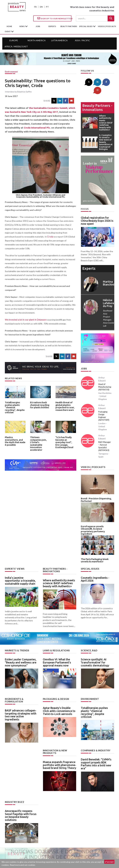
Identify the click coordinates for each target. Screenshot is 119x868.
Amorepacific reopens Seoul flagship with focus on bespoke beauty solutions (21, 800)
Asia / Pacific (82, 40)
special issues (86, 26)
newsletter (83, 854)
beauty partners (69, 26)
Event (8, 31)
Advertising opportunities (59, 854)
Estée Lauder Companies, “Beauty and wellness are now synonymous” (21, 648)
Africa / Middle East (16, 46)
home (9, 26)
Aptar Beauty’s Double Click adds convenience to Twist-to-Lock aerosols (59, 696)
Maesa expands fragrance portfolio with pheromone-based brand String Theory (59, 749)
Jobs (84, 360)
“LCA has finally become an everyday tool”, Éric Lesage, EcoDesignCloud (65, 440)
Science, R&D (89, 636)
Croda (50, 237)
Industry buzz (14, 787)
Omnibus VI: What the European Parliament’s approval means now (57, 648)
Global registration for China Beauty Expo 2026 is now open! (97, 212)
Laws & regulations (55, 636)
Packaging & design (55, 684)
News (22, 26)
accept (109, 862)
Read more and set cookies (22, 865)
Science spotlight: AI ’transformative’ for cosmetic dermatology (95, 648)
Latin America (59, 40)
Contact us (35, 854)
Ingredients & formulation (14, 685)
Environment (11, 72)
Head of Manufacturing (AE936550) (105, 378)
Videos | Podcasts (107, 26)
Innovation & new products (54, 737)
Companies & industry (95, 735)
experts (52, 26)
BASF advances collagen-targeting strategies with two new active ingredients (21, 700)
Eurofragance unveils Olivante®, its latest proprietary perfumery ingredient (97, 519)
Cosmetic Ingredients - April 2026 (95, 565)
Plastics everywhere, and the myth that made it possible (15, 439)
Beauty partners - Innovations (97, 99)
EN (41, 7)
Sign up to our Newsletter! (54, 18)
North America (37, 40)
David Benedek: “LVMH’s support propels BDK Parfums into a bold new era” (96, 749)
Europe (14, 40)
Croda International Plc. (37, 128)
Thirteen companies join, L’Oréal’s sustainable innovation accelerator (40, 442)
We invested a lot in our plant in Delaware (25, 320)
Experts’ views (14, 555)
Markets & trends (16, 636)
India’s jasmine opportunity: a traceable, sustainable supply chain (20, 566)
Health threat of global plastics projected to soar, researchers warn (64, 406)
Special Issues (89, 555)
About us (19, 854)
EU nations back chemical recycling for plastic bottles (39, 405)
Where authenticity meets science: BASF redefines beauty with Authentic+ (59, 569)
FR (35, 7)
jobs (38, 26)
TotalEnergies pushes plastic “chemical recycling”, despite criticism (15, 406)
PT (47, 7)
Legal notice (98, 854)
